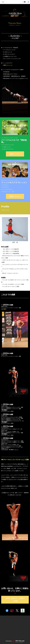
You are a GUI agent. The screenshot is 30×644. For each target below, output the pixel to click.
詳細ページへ (15, 154)
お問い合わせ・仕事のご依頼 (15, 600)
